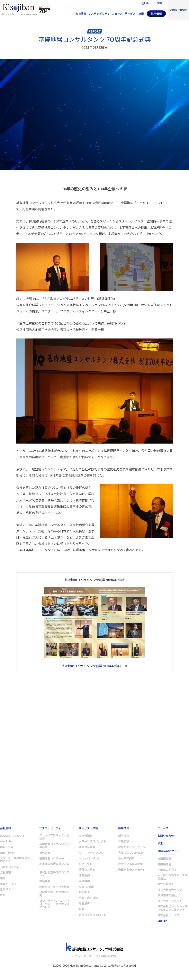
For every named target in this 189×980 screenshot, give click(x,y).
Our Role (6, 841)
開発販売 (84, 875)
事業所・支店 (8, 884)
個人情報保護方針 (107, 956)
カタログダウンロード (93, 915)
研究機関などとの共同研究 (54, 894)
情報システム (87, 870)
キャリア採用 (126, 858)
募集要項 (124, 841)
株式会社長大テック (170, 890)
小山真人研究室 (167, 870)
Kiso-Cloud (86, 887)
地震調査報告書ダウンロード (54, 865)
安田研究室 (164, 864)
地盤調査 (84, 892)
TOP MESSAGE (9, 867)
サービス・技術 (134, 14)
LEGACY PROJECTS (12, 836)
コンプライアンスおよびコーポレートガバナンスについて (54, 904)
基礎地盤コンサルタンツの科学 (54, 846)
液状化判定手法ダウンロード (54, 874)
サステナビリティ (99, 14)
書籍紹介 (45, 881)
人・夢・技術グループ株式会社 (172, 877)
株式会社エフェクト (170, 901)
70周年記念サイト (169, 851)
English (162, 921)
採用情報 (156, 14)
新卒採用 (124, 836)
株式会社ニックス (168, 915)
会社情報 (81, 14)
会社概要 (5, 872)
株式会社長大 (166, 884)
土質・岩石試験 (88, 898)
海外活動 (84, 881)
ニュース (117, 14)
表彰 (3, 895)
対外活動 (45, 853)
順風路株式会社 (167, 895)
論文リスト (7, 889)
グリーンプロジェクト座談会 (54, 837)
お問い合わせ (178, 10)
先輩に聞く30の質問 (131, 853)
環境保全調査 (87, 847)
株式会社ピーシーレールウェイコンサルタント (173, 908)
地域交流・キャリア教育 (54, 887)
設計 (82, 909)
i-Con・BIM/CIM (89, 858)
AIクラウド (86, 864)
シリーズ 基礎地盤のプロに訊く (15, 860)
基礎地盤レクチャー (52, 858)
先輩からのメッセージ (132, 870)
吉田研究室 (164, 859)
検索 (160, 843)
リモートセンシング (91, 853)
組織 (3, 878)
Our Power (7, 853)
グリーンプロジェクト (92, 841)
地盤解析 (84, 903)
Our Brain (6, 847)
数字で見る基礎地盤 (130, 864)
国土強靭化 (86, 836)
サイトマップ (84, 956)
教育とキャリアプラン (132, 847)
